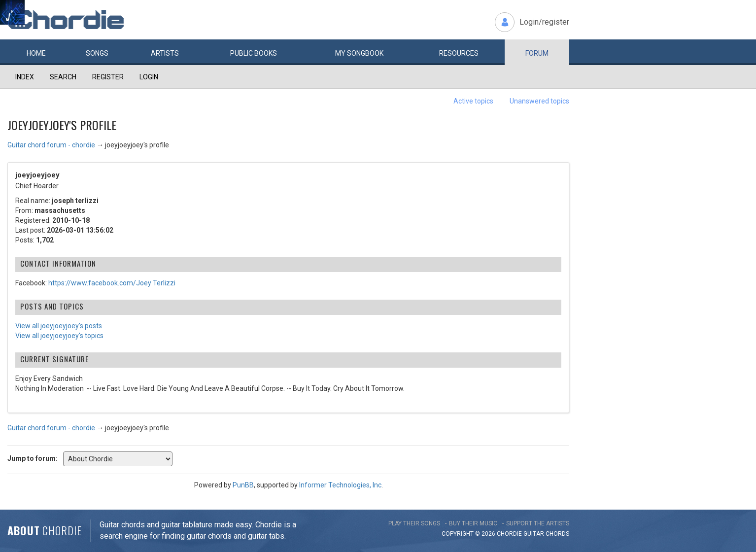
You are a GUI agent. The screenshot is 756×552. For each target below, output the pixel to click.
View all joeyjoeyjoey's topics (59, 336)
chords (557, 534)
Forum (537, 53)
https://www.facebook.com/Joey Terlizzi (112, 283)
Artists (165, 53)
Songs (97, 53)
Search (63, 77)
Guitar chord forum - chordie (51, 145)
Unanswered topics (539, 101)
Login (149, 77)
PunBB (243, 485)
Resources (459, 53)
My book (359, 53)
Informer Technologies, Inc (340, 485)
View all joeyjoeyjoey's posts (59, 326)
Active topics (473, 101)
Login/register (544, 22)
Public (254, 53)
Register (108, 77)
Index (25, 77)
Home (36, 53)
